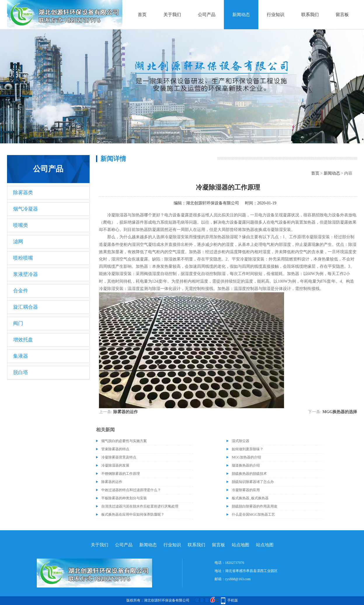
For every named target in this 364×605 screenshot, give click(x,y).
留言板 (342, 15)
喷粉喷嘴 (23, 258)
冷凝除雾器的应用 (246, 490)
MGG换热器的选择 (340, 412)
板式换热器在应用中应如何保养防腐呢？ (133, 514)
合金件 (21, 291)
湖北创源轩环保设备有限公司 (213, 203)
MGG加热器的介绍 (246, 457)
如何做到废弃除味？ (248, 449)
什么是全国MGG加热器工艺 (253, 514)
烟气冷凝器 (26, 209)
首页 (142, 15)
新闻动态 (241, 15)
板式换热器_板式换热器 (250, 498)
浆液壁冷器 (26, 274)
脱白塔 (21, 372)
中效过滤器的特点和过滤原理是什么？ (131, 490)
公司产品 (207, 15)
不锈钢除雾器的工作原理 (121, 474)
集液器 (21, 356)
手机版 (233, 600)
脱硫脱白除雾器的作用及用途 (255, 506)
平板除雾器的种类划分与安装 (124, 498)
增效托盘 (23, 340)
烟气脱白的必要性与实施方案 (124, 441)
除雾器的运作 (126, 412)
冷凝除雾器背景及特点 (119, 457)
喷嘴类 (21, 225)
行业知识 (276, 15)
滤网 (18, 242)
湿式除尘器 (241, 441)
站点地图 (241, 545)
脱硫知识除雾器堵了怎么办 (253, 482)
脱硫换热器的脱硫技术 (249, 474)
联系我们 (310, 15)
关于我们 (172, 15)
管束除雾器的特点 (115, 449)
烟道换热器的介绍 (246, 465)
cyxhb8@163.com (238, 579)
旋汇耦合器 (26, 307)
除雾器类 (23, 193)
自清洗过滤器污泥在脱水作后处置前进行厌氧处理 (140, 506)
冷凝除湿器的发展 (115, 465)
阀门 (18, 323)
